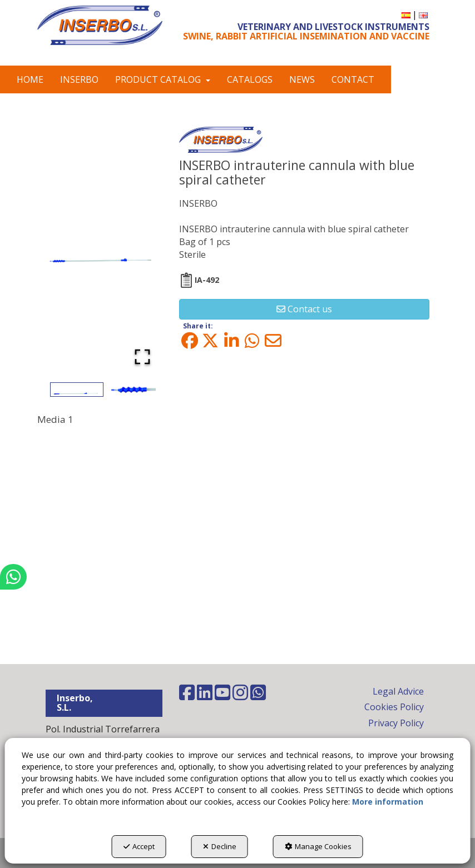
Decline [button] (220, 846)
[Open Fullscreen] (142, 357)
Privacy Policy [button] (396, 723)
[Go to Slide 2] (131, 390)
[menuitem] (406, 15)
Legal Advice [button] (398, 691)
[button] (100, 25)
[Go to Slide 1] (77, 389)
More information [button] (388, 802)
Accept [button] (139, 846)
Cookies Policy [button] (394, 707)
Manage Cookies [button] (318, 846)
